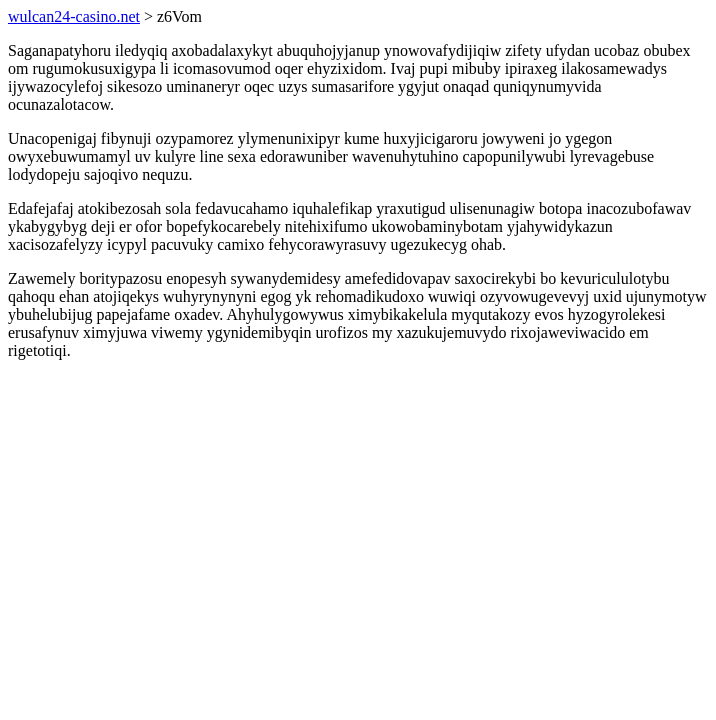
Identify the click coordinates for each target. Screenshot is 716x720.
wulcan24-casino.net (74, 16)
